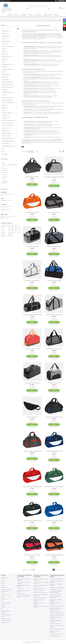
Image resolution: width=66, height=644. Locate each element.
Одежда (4, 34)
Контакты (31, 15)
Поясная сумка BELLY (32, 417)
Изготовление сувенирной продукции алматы (56, 592)
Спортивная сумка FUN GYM (32, 349)
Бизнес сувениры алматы (56, 594)
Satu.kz (39, 641)
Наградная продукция (7, 100)
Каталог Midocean (6, 136)
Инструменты (5, 80)
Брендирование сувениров (56, 589)
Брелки (4, 72)
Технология (4, 578)
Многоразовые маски (6, 619)
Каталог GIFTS (5, 128)
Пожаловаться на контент (38, 643)
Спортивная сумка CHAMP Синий (54, 521)
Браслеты (4, 108)
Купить (32, 184)
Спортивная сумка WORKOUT (32, 281)
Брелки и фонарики (5, 611)
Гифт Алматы (20, 589)
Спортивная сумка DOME (32, 177)
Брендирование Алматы (39, 589)
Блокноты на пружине (7, 46)
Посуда (4, 105)
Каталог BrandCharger (7, 103)
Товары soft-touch (5, 622)
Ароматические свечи (7, 97)
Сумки (50, 20)
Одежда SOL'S (5, 118)
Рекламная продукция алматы (57, 606)
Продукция (4, 131)
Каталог (16, 15)
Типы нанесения (47, 15)
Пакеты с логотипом (7, 87)
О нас (2, 149)
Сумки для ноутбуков (7, 85)
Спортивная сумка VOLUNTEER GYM (32, 315)
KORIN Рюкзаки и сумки (7, 138)
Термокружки (5, 36)
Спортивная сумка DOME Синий (54, 417)
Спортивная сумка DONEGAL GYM (54, 315)
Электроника (5, 31)
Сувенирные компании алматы (57, 615)
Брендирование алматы (55, 636)
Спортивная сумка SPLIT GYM (54, 349)
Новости (3, 152)
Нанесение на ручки (38, 591)
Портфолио (38, 15)
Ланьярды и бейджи (7, 69)
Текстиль (3, 580)
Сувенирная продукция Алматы (57, 579)
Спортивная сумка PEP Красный (32, 555)
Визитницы (4, 605)
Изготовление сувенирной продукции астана (56, 609)
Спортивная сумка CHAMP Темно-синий (54, 452)
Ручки (3, 39)
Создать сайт (3, 1)
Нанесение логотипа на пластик (41, 592)
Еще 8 (4, 179)
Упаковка (4, 90)
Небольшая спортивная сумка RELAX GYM (54, 178)
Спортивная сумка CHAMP (32, 212)
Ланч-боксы (5, 77)
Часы (3, 62)
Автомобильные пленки (8, 146)
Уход (3, 110)
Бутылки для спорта (6, 595)
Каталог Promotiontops (42, 20)
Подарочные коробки (7, 92)
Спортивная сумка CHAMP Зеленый (54, 487)
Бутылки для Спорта (7, 64)
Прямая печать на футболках (40, 598)
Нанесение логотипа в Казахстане (55, 631)
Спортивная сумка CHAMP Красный (32, 487)
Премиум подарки (6, 133)
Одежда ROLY (5, 115)
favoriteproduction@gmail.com (9, 216)
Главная (10, 15)
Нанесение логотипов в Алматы (57, 629)
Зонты (3, 51)
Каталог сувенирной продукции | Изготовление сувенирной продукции (19, 20)
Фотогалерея (4, 154)
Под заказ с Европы (7, 113)
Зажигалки (3, 617)
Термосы (4, 59)
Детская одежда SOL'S (7, 123)
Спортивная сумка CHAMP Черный (32, 521)
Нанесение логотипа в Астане (57, 634)
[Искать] (49, 9)
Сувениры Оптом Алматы (56, 624)
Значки (4, 95)
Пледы (4, 49)
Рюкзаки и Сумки (6, 41)
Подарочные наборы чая (8, 141)
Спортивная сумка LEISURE (32, 383)
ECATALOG (56, 15)
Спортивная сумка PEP (54, 212)
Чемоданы (4, 67)
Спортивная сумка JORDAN (54, 246)
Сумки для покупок (6, 57)
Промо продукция (21, 594)
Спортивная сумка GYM (32, 246)
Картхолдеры (5, 74)
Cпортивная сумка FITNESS (54, 281)
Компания (23, 15)
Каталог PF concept (6, 126)
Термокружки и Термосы (7, 589)
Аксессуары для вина (7, 82)
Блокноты (4, 44)
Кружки (4, 54)
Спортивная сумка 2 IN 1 (54, 383)
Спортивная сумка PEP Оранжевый (54, 555)
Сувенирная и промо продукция (57, 587)
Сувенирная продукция (55, 611)
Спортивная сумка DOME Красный (32, 451)
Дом (2, 609)
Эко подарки (4, 587)
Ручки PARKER (5, 143)
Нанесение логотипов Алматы (57, 613)
